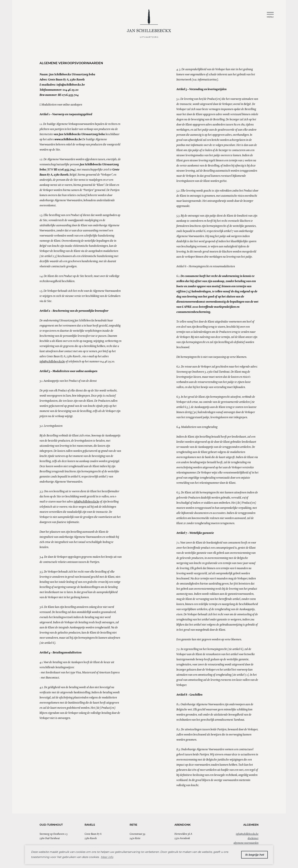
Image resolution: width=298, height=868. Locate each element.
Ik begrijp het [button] (254, 855)
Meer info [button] (107, 857)
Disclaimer (253, 838)
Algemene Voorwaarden (246, 843)
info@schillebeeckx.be (52, 361)
